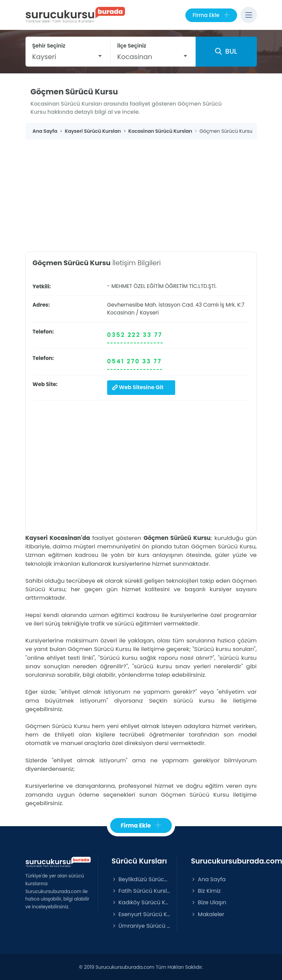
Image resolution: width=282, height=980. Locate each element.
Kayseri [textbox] (44, 57)
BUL (226, 51)
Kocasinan (121, 313)
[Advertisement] (141, 190)
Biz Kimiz (206, 890)
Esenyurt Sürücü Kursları (141, 913)
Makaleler (208, 913)
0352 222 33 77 (135, 335)
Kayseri (149, 313)
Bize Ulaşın (209, 901)
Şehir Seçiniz (49, 46)
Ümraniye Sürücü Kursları (141, 925)
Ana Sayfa (208, 878)
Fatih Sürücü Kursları (141, 890)
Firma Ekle (211, 15)
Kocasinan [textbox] (135, 57)
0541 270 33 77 (135, 361)
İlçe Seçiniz (132, 46)
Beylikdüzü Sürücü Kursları (141, 878)
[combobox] (68, 57)
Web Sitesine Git (137, 387)
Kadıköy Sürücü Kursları (141, 901)
